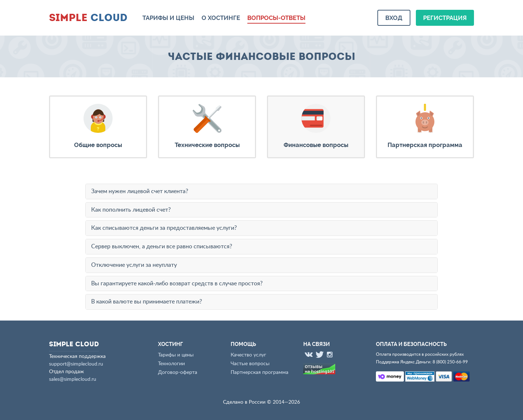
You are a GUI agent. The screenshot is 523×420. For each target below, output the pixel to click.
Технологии (171, 364)
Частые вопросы (250, 364)
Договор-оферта (178, 372)
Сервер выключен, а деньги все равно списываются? (162, 246)
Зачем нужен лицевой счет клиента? (140, 191)
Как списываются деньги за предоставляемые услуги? (164, 228)
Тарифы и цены (168, 18)
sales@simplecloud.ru (73, 379)
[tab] (261, 191)
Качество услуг (248, 355)
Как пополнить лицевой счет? (131, 210)
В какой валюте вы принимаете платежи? (147, 302)
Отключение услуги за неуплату (134, 265)
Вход (394, 18)
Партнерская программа (260, 372)
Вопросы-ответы (276, 18)
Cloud (88, 17)
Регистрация (445, 18)
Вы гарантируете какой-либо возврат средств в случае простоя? (177, 284)
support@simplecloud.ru (76, 364)
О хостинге (221, 18)
